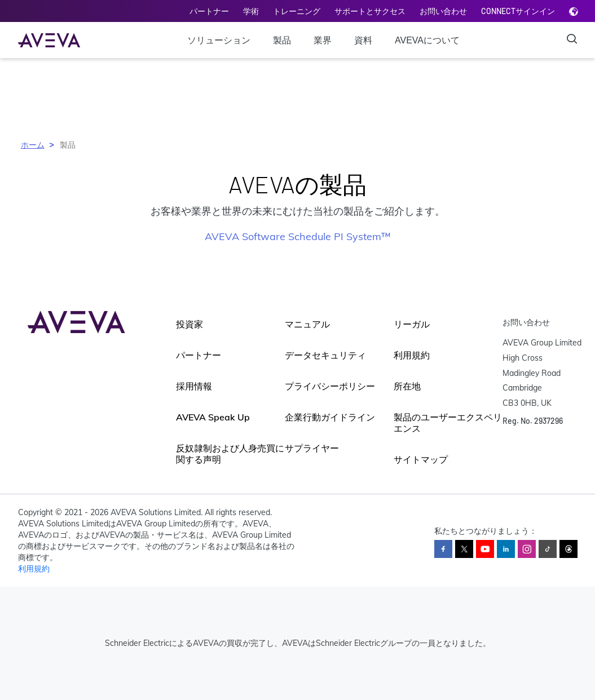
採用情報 (194, 386)
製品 (282, 40)
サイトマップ (421, 459)
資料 (363, 40)
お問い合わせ (443, 11)
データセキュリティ (325, 355)
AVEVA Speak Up (213, 417)
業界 (323, 40)
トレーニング (297, 11)
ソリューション (219, 40)
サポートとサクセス (370, 11)
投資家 (189, 324)
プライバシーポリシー (330, 386)
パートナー (209, 11)
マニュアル (307, 324)
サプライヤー (312, 448)
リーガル (412, 324)
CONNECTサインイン (518, 11)
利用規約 (412, 355)
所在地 (407, 386)
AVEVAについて (427, 40)
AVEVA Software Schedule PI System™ (298, 236)
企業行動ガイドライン (330, 417)
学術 (251, 11)
